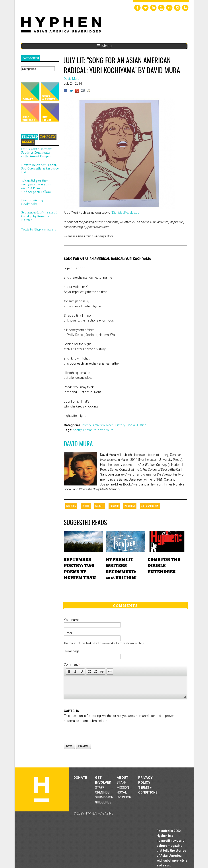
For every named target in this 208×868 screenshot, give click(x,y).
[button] (69, 672)
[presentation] (97, 732)
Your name (72, 620)
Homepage (72, 651)
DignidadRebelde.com (127, 213)
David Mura (78, 444)
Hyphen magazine (42, 789)
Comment (72, 664)
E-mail (68, 633)
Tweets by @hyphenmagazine (39, 230)
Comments (125, 605)
